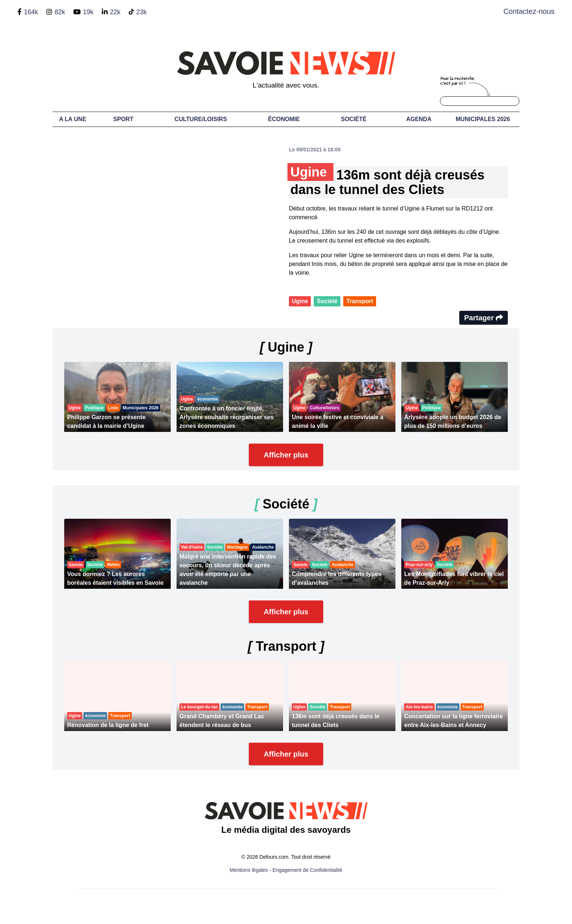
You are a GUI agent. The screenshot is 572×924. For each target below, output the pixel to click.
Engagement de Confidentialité (307, 870)
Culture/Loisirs (201, 119)
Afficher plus (286, 455)
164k (31, 12)
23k (141, 12)
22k (115, 12)
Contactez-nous (529, 11)
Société (354, 119)
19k (88, 12)
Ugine (300, 301)
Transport (360, 301)
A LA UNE (73, 119)
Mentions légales (249, 870)
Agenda (419, 119)
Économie (284, 119)
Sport (123, 119)
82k (60, 12)
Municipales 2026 (483, 119)
